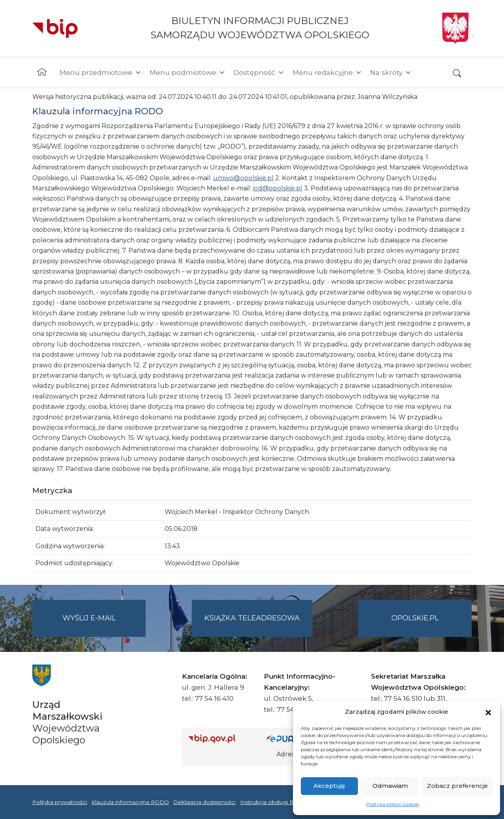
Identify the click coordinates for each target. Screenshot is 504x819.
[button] (488, 712)
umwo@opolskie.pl (243, 178)
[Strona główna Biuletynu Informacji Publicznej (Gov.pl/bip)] (221, 738)
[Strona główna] (42, 73)
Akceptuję (329, 786)
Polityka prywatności (60, 802)
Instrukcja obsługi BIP (270, 802)
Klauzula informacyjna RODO (130, 802)
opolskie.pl (415, 618)
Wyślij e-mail (104, 624)
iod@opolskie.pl (278, 188)
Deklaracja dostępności (204, 802)
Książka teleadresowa (252, 618)
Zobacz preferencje (457, 786)
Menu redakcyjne (327, 73)
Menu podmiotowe (188, 73)
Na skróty (391, 73)
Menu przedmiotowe (101, 73)
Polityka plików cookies (393, 804)
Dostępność (259, 73)
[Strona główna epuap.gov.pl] (292, 738)
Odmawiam (390, 786)
